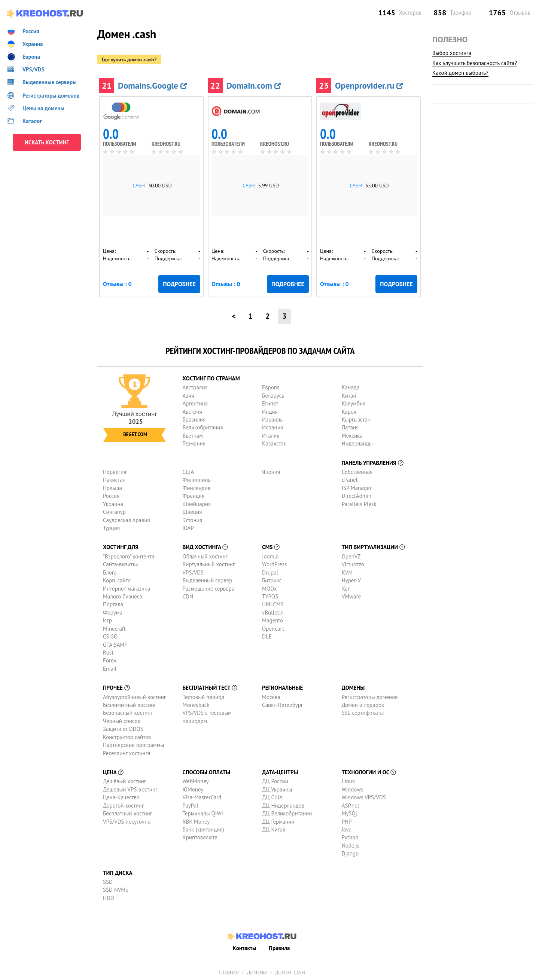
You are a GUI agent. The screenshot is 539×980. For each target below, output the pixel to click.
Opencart (273, 629)
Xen (346, 589)
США (188, 472)
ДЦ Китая (274, 829)
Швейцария (197, 504)
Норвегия (115, 472)
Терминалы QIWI (203, 813)
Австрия (192, 412)
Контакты (245, 948)
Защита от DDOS (123, 729)
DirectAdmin (357, 496)
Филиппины (197, 480)
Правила (279, 948)
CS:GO (110, 636)
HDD (109, 898)
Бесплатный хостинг (127, 813)
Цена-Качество (121, 797)
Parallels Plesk (359, 504)
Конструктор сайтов (127, 737)
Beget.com (135, 434)
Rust (108, 653)
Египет (270, 403)
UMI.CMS (273, 604)
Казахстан (274, 443)
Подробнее (179, 284)
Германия (194, 443)
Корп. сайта (117, 580)
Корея (349, 412)
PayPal (191, 806)
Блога (110, 572)
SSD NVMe (116, 890)
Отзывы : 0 (117, 284)
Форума (113, 612)
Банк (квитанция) (203, 829)
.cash (138, 186)
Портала (113, 604)
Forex (110, 660)
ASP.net (351, 806)
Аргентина (195, 403)
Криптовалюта (200, 837)
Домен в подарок (363, 705)
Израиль (272, 419)
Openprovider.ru (369, 85)
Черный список (122, 721)
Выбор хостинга (452, 53)
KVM (347, 572)
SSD (108, 882)
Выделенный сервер (208, 580)
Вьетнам (193, 436)
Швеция (192, 512)
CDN (188, 596)
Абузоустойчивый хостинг (134, 697)
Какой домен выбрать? (460, 73)
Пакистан (114, 480)
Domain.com (254, 85)
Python (350, 837)
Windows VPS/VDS (364, 797)
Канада (351, 387)
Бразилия (194, 419)
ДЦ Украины (277, 789)
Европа (271, 387)
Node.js (351, 846)
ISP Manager (357, 488)
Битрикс (272, 580)
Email (110, 669)
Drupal (270, 572)
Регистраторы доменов (370, 697)
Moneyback (196, 705)
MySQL (350, 813)
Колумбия (354, 403)
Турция (111, 528)
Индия (270, 412)
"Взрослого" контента (129, 556)
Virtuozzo (353, 564)
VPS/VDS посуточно (127, 822)
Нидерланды (357, 443)
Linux (348, 781)
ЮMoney (193, 789)
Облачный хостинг (205, 556)
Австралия (195, 387)
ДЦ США (272, 797)
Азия (188, 396)
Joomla (270, 556)
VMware (351, 596)
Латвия (350, 427)
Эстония (192, 520)
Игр (107, 620)
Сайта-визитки (121, 564)
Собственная (357, 472)
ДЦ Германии (278, 822)
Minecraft (114, 629)
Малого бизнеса (123, 596)
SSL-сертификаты (363, 713)
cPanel (350, 480)
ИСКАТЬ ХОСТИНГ (47, 142)
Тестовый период (204, 697)
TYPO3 (270, 596)
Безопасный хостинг (128, 713)
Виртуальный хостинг (209, 564)
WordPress (274, 564)
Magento (272, 620)
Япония (271, 472)
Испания (272, 427)
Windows (353, 789)
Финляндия (197, 488)
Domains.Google (152, 85)
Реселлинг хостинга (127, 753)
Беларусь (273, 396)
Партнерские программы (133, 745)
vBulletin (273, 612)
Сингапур (114, 512)
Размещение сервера (209, 589)
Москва (271, 697)
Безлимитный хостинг (130, 705)
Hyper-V (351, 580)
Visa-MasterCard (202, 797)
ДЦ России (275, 781)
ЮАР (188, 528)
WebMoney (196, 781)
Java (347, 829)
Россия (111, 496)
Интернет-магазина (127, 589)
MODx (269, 589)
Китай (349, 396)
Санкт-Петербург (282, 705)
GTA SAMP (115, 645)
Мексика (352, 436)
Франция (194, 496)
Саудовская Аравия (127, 520)
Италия (271, 436)
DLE (267, 636)
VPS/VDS (193, 572)
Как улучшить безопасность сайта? (475, 63)
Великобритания (203, 427)
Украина (113, 504)
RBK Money (196, 822)
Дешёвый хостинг (124, 781)
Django (350, 853)
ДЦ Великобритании (287, 813)
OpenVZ (351, 556)
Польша (112, 488)
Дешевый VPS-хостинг (130, 789)
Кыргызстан (356, 419)
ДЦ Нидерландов (283, 806)
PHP (347, 822)
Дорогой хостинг (123, 806)
